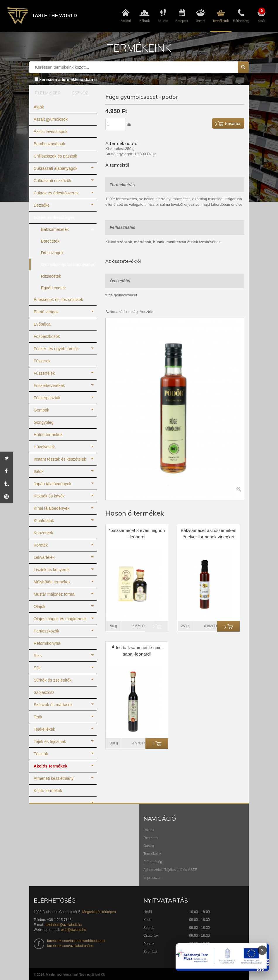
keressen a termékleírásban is (68, 79)
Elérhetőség (153, 862)
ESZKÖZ (80, 93)
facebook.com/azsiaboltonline (70, 946)
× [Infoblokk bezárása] (262, 950)
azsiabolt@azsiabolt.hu (64, 925)
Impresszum (153, 878)
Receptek (151, 838)
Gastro (149, 846)
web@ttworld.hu (73, 930)
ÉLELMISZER (47, 93)
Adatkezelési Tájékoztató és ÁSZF (170, 870)
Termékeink (152, 854)
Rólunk (149, 830)
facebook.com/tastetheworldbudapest (76, 941)
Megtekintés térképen (99, 912)
